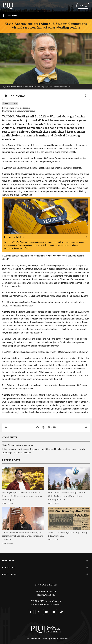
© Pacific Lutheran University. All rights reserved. (46, 639)
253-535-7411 (38, 601)
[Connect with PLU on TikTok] (62, 612)
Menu (83, 6)
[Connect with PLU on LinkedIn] (54, 612)
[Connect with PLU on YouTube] (46, 612)
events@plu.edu (54, 601)
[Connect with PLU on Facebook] (31, 612)
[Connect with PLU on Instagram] (38, 612)
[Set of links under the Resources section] (87, 574)
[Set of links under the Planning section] (87, 568)
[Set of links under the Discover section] (87, 561)
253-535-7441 (54, 605)
